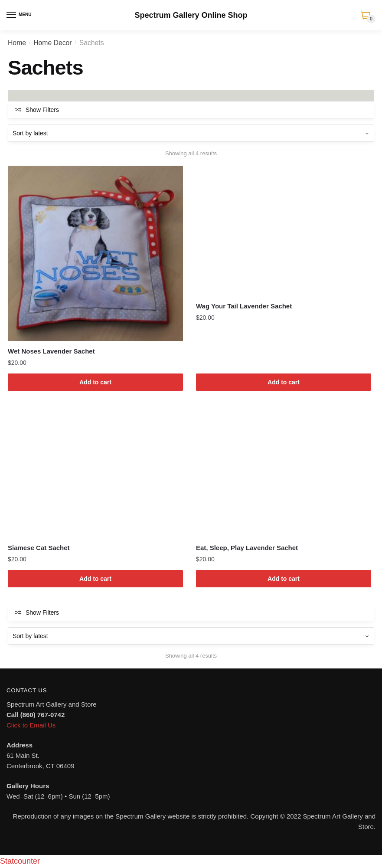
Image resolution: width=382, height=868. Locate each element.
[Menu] (12, 15)
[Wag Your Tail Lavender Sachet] (284, 231)
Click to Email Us (31, 725)
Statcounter (20, 861)
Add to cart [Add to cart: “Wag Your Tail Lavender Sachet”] (284, 382)
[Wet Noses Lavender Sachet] (95, 253)
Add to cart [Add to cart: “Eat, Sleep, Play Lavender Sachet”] (284, 579)
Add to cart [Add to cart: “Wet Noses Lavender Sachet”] (95, 382)
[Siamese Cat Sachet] (95, 472)
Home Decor (52, 43)
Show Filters (42, 110)
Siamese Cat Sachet (39, 548)
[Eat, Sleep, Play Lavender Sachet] (284, 472)
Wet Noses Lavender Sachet (51, 351)
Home (17, 43)
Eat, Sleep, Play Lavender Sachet (247, 548)
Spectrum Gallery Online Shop (191, 15)
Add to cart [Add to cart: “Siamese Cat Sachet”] (95, 579)
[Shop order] (191, 133)
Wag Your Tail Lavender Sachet (244, 306)
